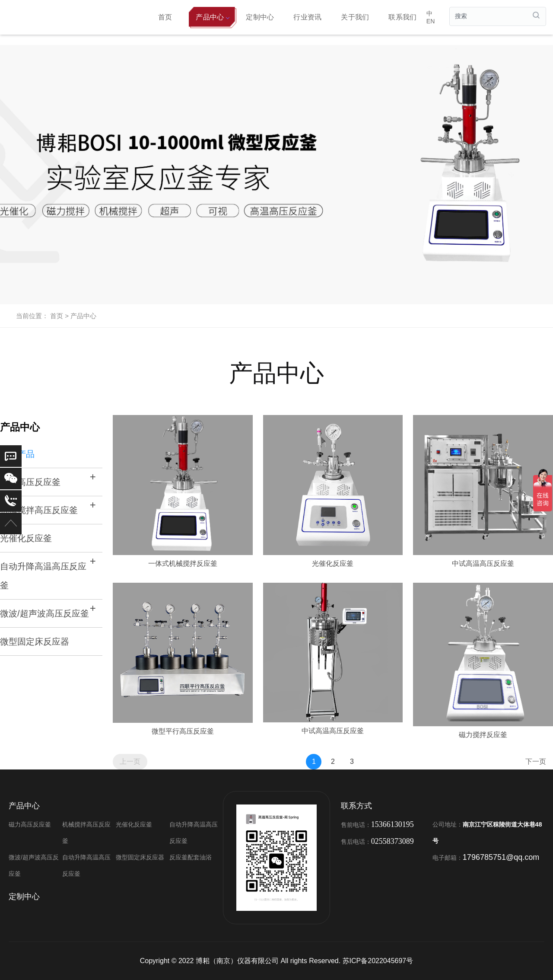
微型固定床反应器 (35, 642)
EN (431, 21)
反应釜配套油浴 (191, 857)
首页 (165, 17)
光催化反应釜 (26, 538)
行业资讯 (307, 17)
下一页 (536, 761)
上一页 (130, 761)
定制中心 (260, 17)
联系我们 (402, 17)
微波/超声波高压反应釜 (44, 613)
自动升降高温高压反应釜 (43, 576)
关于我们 (355, 17)
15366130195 (393, 824)
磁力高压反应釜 (30, 824)
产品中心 (212, 17)
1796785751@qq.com (501, 857)
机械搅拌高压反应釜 (39, 510)
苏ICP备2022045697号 (378, 961)
